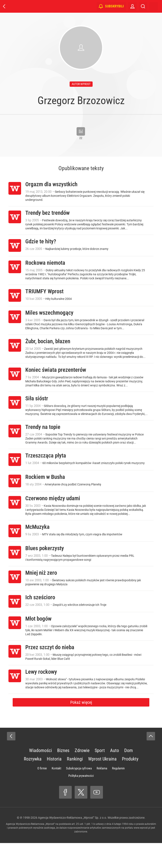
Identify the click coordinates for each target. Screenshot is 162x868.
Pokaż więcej (81, 727)
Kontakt (56, 793)
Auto (115, 775)
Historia (54, 784)
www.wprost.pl (142, 853)
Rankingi (75, 784)
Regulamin (118, 793)
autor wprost (81, 84)
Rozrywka (33, 784)
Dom (129, 775)
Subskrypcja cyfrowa (79, 793)
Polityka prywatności (81, 801)
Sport (100, 775)
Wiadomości (40, 775)
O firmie (42, 793)
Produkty (130, 784)
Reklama (102, 793)
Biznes (63, 775)
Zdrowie (82, 775)
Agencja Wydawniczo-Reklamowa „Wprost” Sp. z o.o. (72, 843)
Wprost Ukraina (102, 784)
